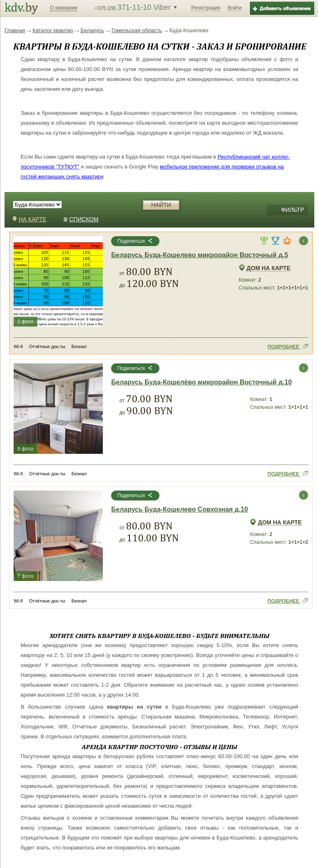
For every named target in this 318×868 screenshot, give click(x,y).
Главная (15, 30)
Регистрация (206, 8)
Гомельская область (137, 30)
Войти (235, 8)
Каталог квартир (53, 30)
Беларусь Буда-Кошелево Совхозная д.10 (179, 510)
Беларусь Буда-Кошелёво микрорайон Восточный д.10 (201, 382)
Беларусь (92, 30)
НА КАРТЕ (30, 219)
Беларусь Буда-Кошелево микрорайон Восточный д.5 (199, 255)
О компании (64, 8)
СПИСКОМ (81, 219)
